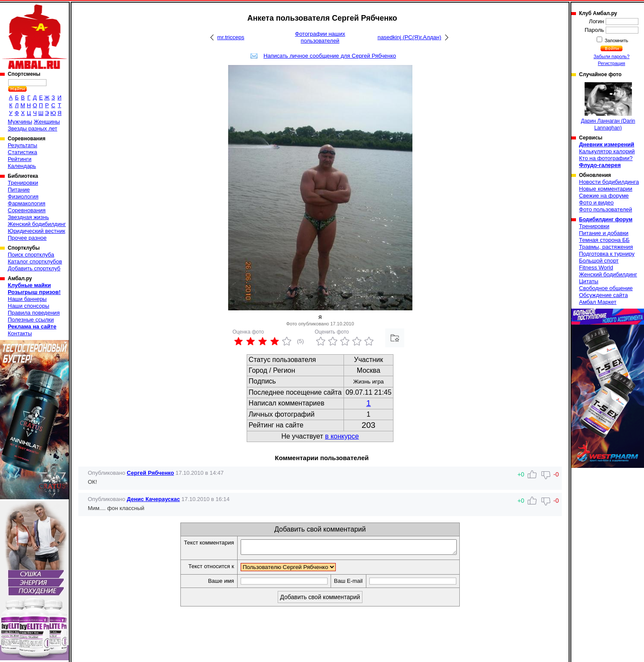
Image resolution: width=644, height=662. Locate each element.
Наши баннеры (27, 299)
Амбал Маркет (598, 302)
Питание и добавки (604, 233)
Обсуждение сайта (603, 295)
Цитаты (589, 281)
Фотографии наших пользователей (320, 37)
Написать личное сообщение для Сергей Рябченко (330, 56)
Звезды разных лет (33, 128)
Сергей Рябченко (151, 473)
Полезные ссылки (31, 320)
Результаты (22, 145)
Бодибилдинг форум (606, 220)
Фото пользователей (605, 209)
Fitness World (596, 268)
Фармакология (26, 203)
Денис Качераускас (153, 499)
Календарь (22, 166)
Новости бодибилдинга (609, 182)
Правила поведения (34, 313)
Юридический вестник (36, 231)
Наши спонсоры (28, 306)
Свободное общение (606, 288)
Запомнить (616, 40)
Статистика (22, 152)
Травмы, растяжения (606, 247)
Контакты (20, 333)
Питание (19, 190)
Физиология (23, 196)
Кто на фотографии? (606, 158)
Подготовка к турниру (607, 254)
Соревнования (27, 210)
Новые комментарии (606, 189)
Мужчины (20, 122)
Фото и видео (596, 203)
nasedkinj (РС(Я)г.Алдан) (409, 37)
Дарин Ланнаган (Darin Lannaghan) (608, 107)
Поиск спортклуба (31, 255)
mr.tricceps (231, 37)
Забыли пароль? (612, 56)
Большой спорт (599, 261)
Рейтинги (20, 159)
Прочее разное (27, 238)
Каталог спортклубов (35, 261)
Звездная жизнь (28, 217)
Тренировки (23, 183)
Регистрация (611, 63)
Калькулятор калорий (607, 151)
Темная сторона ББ (604, 240)
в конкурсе (342, 436)
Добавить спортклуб (34, 268)
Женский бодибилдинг (37, 224)
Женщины (47, 122)
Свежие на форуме (604, 196)
